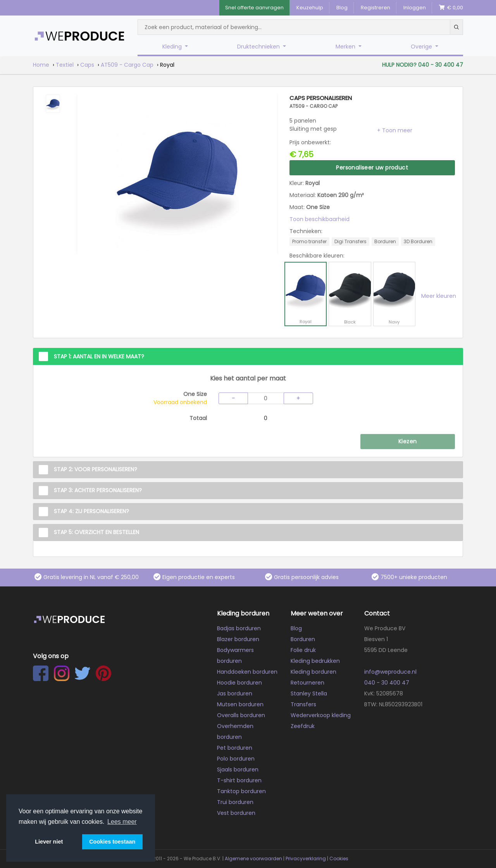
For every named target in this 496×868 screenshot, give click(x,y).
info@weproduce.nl (390, 672)
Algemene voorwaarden (253, 858)
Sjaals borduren (238, 769)
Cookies (339, 858)
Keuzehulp (310, 8)
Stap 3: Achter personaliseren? (98, 490)
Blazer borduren (238, 639)
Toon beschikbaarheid (319, 219)
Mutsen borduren (240, 704)
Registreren (375, 8)
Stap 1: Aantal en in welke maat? (99, 356)
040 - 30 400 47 (387, 683)
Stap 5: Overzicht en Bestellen (96, 532)
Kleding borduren (313, 672)
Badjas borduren (239, 628)
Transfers (303, 704)
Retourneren (307, 683)
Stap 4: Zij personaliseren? (91, 511)
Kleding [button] (173, 47)
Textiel (65, 65)
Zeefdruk (303, 726)
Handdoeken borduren (247, 672)
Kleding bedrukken (315, 661)
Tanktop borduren (241, 791)
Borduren (303, 639)
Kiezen (407, 441)
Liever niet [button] (49, 842)
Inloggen (415, 8)
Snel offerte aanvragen (254, 8)
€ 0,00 (451, 8)
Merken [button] (346, 47)
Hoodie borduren (239, 683)
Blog (342, 8)
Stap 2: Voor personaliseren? (96, 469)
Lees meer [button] (122, 822)
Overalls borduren (241, 715)
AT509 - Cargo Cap (127, 65)
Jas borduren (235, 693)
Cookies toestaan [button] (112, 842)
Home (41, 65)
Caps (87, 65)
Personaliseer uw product (372, 168)
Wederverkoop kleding (321, 715)
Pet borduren (235, 748)
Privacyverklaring (306, 858)
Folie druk (303, 650)
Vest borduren (236, 813)
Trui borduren (235, 802)
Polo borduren (236, 759)
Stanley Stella (309, 693)
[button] (395, 130)
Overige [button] (422, 47)
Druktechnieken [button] (259, 47)
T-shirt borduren (239, 780)
